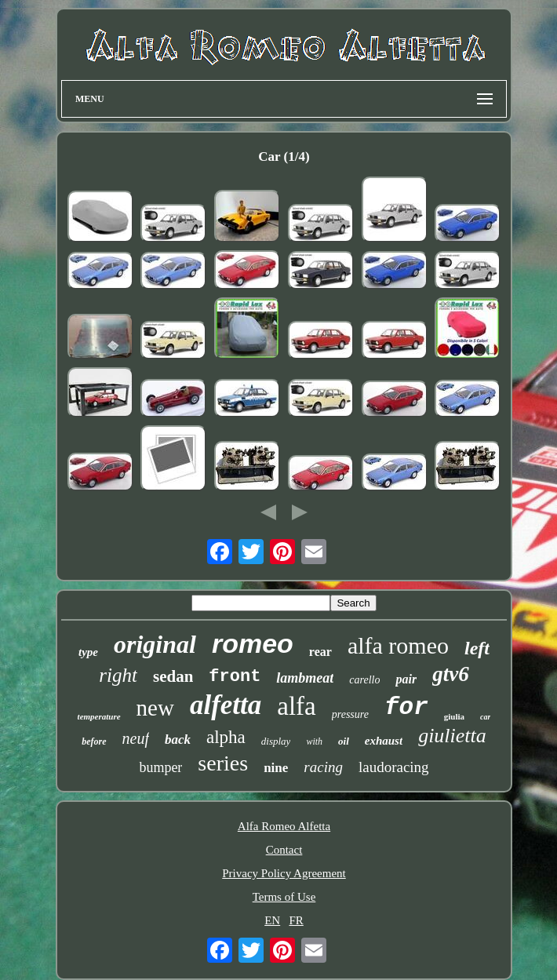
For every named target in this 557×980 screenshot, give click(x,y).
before (94, 741)
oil (344, 741)
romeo (253, 643)
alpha (226, 737)
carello (364, 680)
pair (406, 679)
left (477, 648)
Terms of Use (284, 897)
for (406, 707)
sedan (173, 676)
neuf (136, 738)
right (118, 675)
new (155, 708)
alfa (296, 706)
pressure (350, 714)
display (276, 741)
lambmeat (305, 678)
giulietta (452, 736)
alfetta (226, 705)
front (235, 677)
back (178, 740)
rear (320, 652)
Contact (284, 850)
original (155, 644)
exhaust (384, 741)
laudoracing (394, 767)
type (88, 652)
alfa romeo (398, 645)
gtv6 (451, 674)
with (314, 741)
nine (276, 768)
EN (272, 920)
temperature (99, 716)
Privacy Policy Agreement (284, 873)
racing (323, 767)
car (485, 717)
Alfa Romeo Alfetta (284, 826)
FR (296, 920)
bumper (160, 767)
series (223, 763)
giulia (454, 716)
